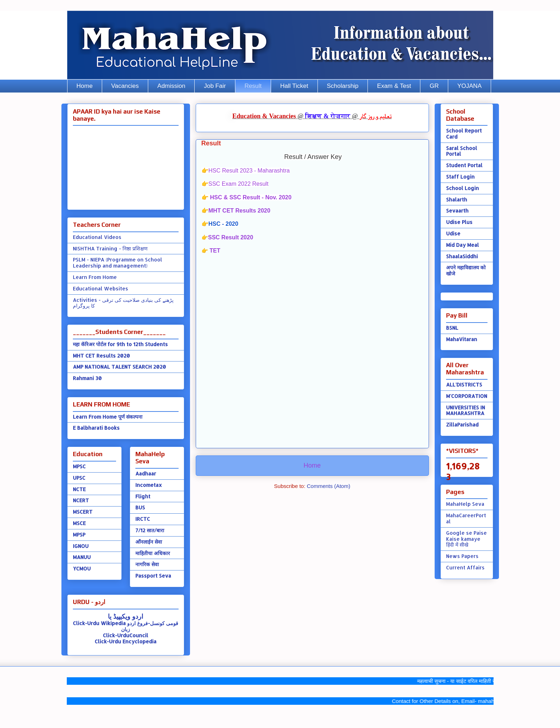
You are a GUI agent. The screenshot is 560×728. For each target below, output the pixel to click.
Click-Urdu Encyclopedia (126, 641)
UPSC (79, 478)
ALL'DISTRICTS (464, 385)
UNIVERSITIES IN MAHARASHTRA (466, 410)
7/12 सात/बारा (150, 530)
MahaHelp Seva (465, 504)
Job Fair (215, 86)
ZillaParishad (462, 425)
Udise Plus (459, 222)
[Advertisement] (312, 338)
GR (434, 86)
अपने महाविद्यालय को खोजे (466, 270)
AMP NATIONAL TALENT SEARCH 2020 (119, 367)
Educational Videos (97, 237)
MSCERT (83, 512)
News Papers (462, 556)
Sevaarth (457, 211)
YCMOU (82, 569)
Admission (171, 86)
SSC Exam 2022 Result (239, 184)
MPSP (79, 535)
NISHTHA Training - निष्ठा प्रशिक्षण (110, 248)
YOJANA (469, 86)
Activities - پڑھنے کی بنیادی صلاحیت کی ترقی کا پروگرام (123, 303)
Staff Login (460, 177)
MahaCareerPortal (466, 518)
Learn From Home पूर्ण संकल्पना (108, 417)
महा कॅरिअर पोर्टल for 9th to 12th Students (120, 344)
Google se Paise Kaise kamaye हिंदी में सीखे (466, 539)
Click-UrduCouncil (126, 635)
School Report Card (464, 134)
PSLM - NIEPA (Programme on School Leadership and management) (117, 263)
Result (253, 86)
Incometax (149, 485)
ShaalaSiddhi (462, 256)
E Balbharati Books (96, 428)
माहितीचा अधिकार (153, 553)
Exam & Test (394, 86)
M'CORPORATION (467, 396)
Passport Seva (153, 576)
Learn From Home (95, 277)
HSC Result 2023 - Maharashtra (249, 171)
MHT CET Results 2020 (239, 211)
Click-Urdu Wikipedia (99, 623)
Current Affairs (465, 567)
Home (84, 86)
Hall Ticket (294, 86)
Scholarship (343, 86)
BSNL (452, 328)
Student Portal (464, 165)
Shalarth (457, 200)
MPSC (79, 466)
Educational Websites (101, 288)
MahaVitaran (462, 339)
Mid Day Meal (462, 245)
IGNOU (81, 546)
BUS (140, 507)
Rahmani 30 (87, 378)
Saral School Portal (462, 151)
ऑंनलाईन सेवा (149, 542)
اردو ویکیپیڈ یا (126, 616)
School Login (462, 188)
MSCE (79, 523)
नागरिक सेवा (147, 564)
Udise (453, 233)
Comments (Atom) (329, 486)
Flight (143, 496)
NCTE (79, 489)
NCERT (81, 500)
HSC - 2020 (224, 224)
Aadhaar (146, 473)
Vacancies (125, 86)
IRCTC (143, 519)
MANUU (82, 557)
